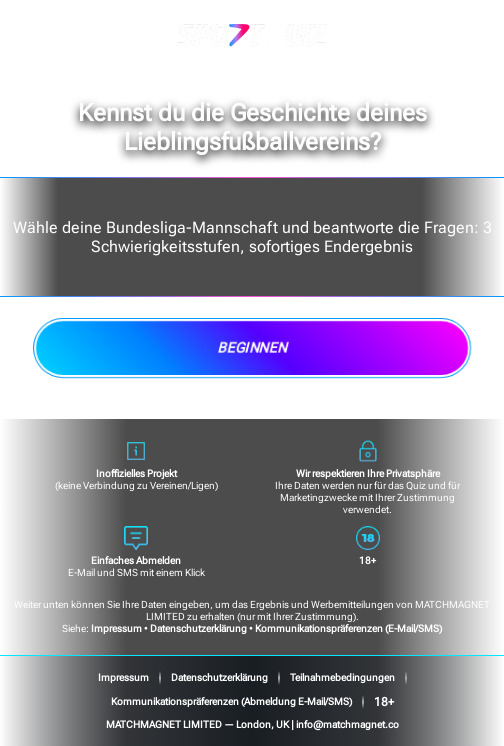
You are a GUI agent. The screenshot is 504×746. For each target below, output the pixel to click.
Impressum (116, 628)
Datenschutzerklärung (198, 628)
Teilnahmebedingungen (342, 677)
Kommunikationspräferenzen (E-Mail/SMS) (348, 628)
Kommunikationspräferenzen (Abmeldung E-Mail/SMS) (231, 701)
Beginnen (251, 348)
